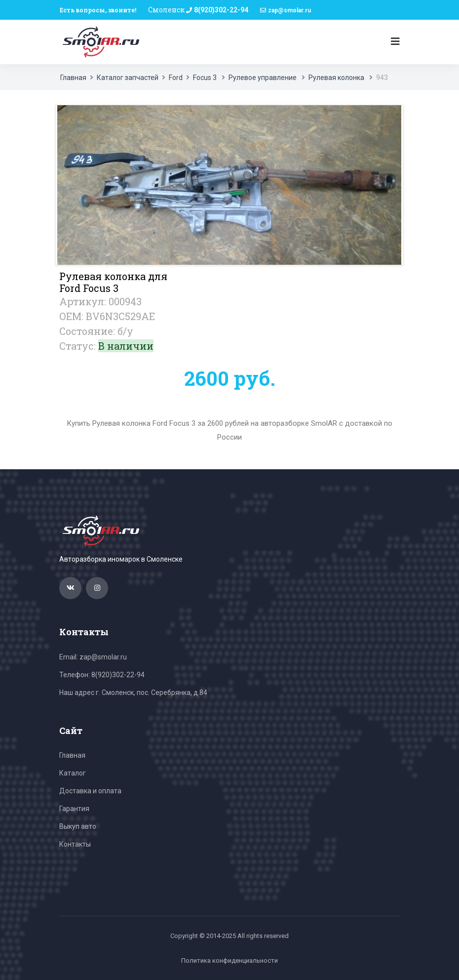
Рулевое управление (263, 78)
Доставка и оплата (90, 791)
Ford (176, 78)
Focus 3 (205, 78)
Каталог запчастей (128, 78)
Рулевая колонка (336, 78)
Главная (73, 78)
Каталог (73, 773)
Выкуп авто (78, 826)
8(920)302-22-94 (221, 10)
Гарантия (74, 809)
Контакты (75, 844)
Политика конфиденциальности (229, 960)
